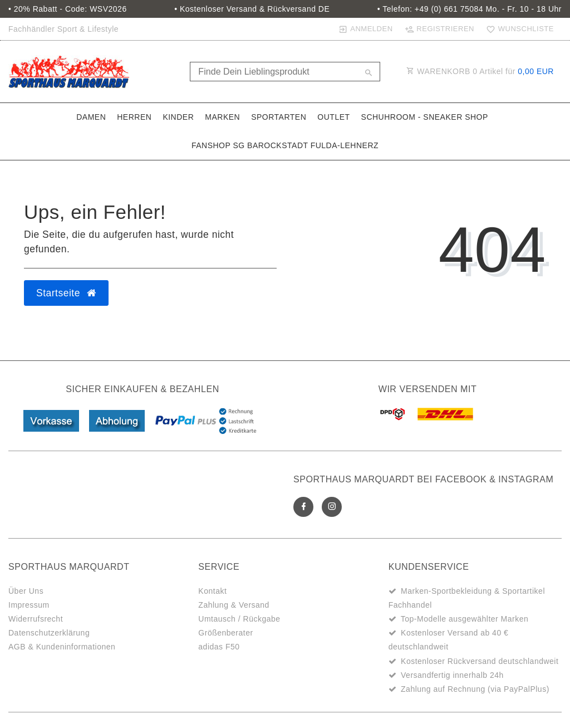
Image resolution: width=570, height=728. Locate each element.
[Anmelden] (365, 29)
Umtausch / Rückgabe (239, 619)
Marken (222, 117)
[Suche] (369, 74)
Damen (91, 117)
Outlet (333, 117)
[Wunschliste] (518, 29)
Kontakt (212, 591)
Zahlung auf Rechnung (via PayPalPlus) (475, 689)
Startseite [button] (66, 293)
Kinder (178, 117)
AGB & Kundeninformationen (62, 647)
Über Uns (26, 591)
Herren (134, 117)
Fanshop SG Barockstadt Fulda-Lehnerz (285, 145)
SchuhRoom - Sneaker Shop (425, 117)
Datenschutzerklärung (49, 633)
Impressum (29, 605)
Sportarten (279, 117)
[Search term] (285, 72)
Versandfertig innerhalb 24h (452, 675)
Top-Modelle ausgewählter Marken (465, 619)
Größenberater (225, 633)
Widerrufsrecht (36, 619)
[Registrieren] (439, 29)
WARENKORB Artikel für (480, 71)
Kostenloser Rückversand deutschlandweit (480, 661)
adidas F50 (219, 647)
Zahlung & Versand (234, 605)
